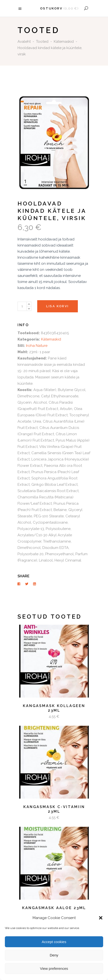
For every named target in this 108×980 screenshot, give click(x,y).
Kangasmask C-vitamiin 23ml (54, 809)
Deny (54, 955)
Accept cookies (54, 942)
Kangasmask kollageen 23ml (54, 708)
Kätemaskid (64, 42)
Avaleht (24, 42)
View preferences (54, 968)
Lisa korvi (58, 306)
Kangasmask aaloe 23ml (54, 908)
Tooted (42, 42)
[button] (101, 918)
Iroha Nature (37, 346)
